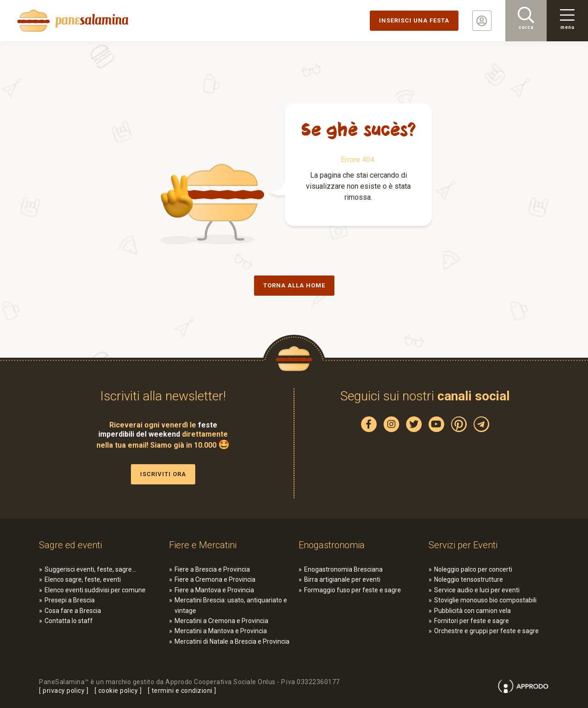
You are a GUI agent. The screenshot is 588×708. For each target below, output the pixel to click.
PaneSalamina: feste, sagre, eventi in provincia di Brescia (71, 21)
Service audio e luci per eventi (477, 590)
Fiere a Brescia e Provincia (212, 569)
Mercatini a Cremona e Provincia (221, 621)
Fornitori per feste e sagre (472, 621)
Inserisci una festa (414, 20)
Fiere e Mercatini (203, 545)
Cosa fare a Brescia (73, 611)
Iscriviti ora (163, 474)
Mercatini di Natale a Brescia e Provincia (232, 641)
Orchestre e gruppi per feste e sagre (486, 631)
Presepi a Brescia (70, 600)
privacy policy (64, 691)
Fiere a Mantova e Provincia (214, 590)
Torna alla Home (294, 285)
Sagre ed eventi (71, 545)
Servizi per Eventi (463, 545)
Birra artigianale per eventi (342, 579)
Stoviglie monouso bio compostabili (485, 600)
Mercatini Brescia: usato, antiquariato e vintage (231, 605)
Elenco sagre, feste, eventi (83, 579)
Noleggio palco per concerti (473, 569)
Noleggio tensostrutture (469, 579)
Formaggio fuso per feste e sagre (353, 590)
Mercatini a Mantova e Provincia (221, 631)
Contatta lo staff (69, 621)
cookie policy (118, 691)
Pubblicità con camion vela (472, 611)
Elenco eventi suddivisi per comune (95, 590)
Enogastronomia (332, 545)
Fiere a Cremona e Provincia (215, 579)
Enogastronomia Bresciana (343, 569)
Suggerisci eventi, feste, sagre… (90, 569)
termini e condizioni (182, 691)
